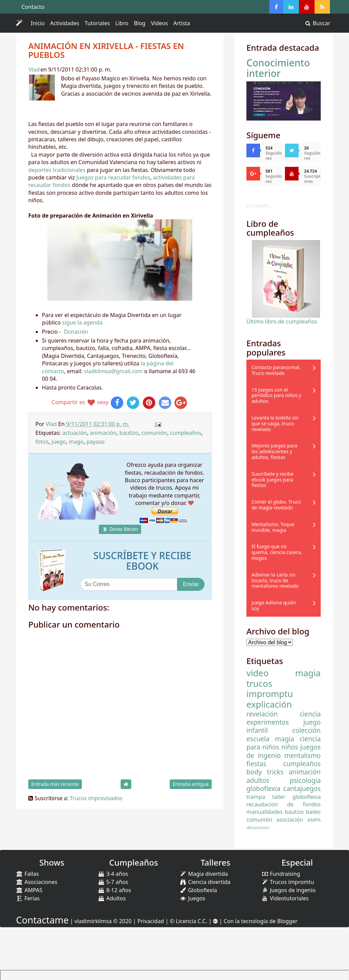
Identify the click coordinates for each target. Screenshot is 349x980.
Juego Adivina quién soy (274, 605)
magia (308, 673)
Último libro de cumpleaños (282, 321)
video (257, 673)
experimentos (268, 722)
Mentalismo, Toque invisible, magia (273, 527)
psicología (305, 780)
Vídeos (160, 23)
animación (103, 433)
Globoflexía (198, 890)
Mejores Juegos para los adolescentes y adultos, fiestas (274, 451)
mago (76, 442)
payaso (96, 442)
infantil (257, 730)
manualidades (264, 812)
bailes (313, 812)
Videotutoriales (285, 898)
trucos (259, 684)
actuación (74, 433)
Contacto (33, 7)
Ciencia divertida (205, 882)
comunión (154, 433)
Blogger (287, 921)
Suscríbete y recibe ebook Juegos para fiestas (272, 480)
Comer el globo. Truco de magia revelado (276, 505)
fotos (42, 442)
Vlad (34, 69)
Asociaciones (37, 882)
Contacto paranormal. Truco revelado (276, 370)
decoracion (258, 827)
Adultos (112, 898)
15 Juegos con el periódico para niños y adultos (276, 396)
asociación (290, 820)
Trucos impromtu (288, 882)
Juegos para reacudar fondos (113, 177)
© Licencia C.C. (188, 921)
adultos (258, 780)
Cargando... (259, 206)
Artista (182, 23)
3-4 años (113, 874)
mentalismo (302, 755)
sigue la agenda (82, 322)
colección (307, 730)
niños (290, 747)
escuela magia (270, 739)
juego (59, 442)
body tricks (265, 772)
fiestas (256, 764)
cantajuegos (302, 788)
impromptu (270, 694)
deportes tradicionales (57, 170)
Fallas (27, 874)
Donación (76, 332)
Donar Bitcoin (120, 529)
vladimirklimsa (93, 921)
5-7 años (113, 882)
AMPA (314, 820)
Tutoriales (97, 23)
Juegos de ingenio (289, 890)
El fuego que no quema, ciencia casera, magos (277, 552)
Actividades (66, 24)
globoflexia (263, 788)
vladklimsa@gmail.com (113, 371)
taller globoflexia (297, 797)
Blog (140, 23)
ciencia (310, 714)
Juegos (192, 898)
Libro (122, 23)
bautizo (129, 433)
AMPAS (29, 890)
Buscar (317, 23)
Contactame (42, 920)
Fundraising (281, 874)
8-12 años (115, 890)
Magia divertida (204, 874)
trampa (256, 797)
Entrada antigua (191, 784)
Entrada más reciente (55, 784)
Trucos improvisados (96, 798)
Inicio (38, 23)
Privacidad (151, 921)
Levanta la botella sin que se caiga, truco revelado (275, 423)
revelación (262, 714)
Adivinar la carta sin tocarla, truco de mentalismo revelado (275, 580)
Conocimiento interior (278, 68)
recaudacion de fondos (284, 804)
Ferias (28, 898)
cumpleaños (186, 433)
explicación (269, 704)
